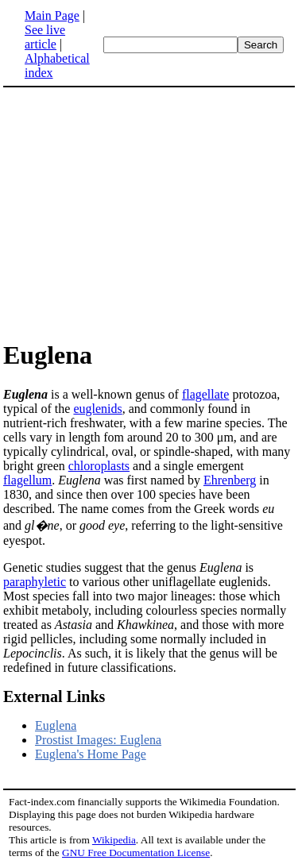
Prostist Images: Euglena (98, 740)
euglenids (97, 409)
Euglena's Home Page (91, 754)
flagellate (206, 394)
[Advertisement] (149, 213)
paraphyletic (35, 582)
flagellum (27, 480)
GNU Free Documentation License (136, 853)
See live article (45, 37)
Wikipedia (114, 840)
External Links (54, 696)
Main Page (52, 15)
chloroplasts (99, 466)
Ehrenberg (230, 480)
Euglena (56, 725)
